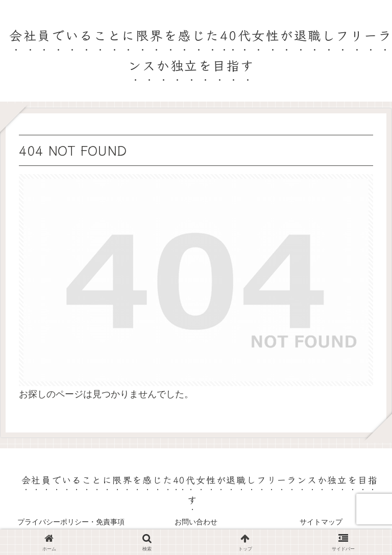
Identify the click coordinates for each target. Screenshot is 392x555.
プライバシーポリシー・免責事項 (71, 522)
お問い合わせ (196, 522)
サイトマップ (321, 522)
